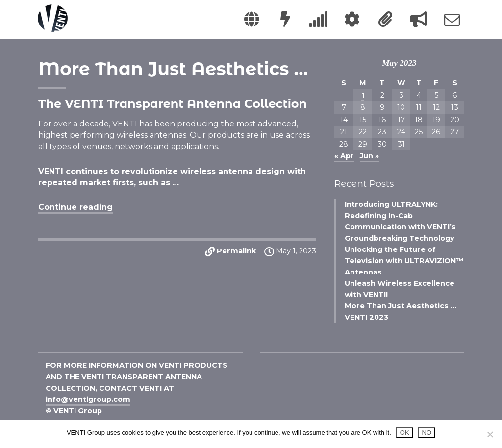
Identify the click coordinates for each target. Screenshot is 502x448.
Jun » (369, 156)
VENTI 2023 (366, 317)
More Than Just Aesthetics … (173, 69)
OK (405, 433)
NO (427, 433)
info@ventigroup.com (88, 399)
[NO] (490, 434)
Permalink (236, 251)
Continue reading (75, 207)
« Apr (344, 156)
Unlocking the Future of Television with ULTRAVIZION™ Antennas (404, 261)
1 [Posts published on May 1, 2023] (363, 95)
